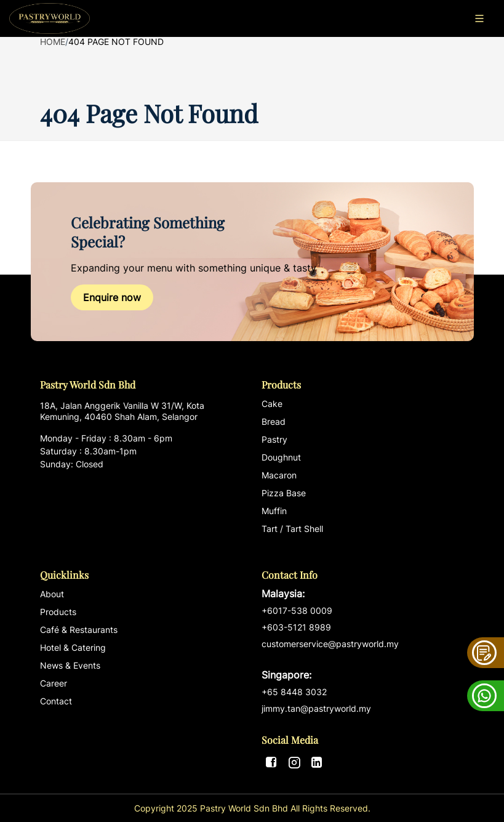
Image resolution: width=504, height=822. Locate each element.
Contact (56, 701)
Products (58, 612)
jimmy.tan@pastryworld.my (316, 708)
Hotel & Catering (73, 647)
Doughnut (281, 457)
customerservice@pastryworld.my (363, 660)
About (52, 594)
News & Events (70, 665)
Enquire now (112, 297)
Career (54, 683)
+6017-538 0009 (297, 610)
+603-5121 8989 (296, 627)
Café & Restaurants (79, 630)
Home (53, 42)
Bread (274, 421)
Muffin (274, 511)
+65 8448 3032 (294, 692)
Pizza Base (284, 493)
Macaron (279, 475)
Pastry (274, 439)
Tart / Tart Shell (292, 529)
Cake (272, 404)
